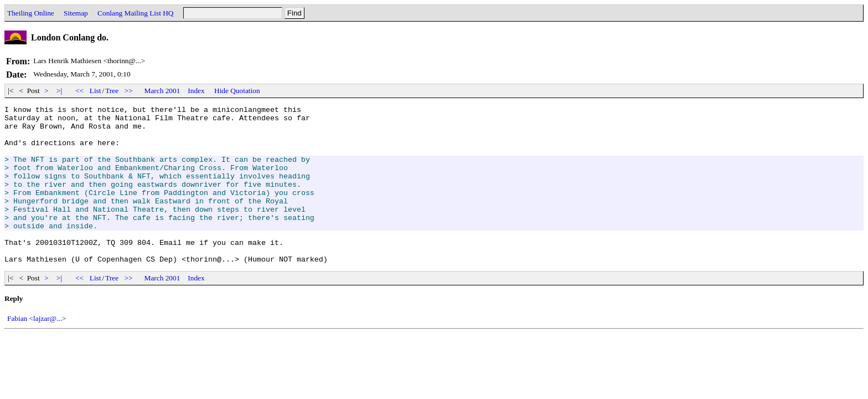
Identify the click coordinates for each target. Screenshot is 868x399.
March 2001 (162, 91)
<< (80, 91)
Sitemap (76, 13)
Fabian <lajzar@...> (37, 350)
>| (60, 91)
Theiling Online (31, 13)
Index (196, 91)
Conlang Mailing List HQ (135, 13)
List (95, 91)
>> (129, 91)
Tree (112, 91)
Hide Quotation (237, 91)
